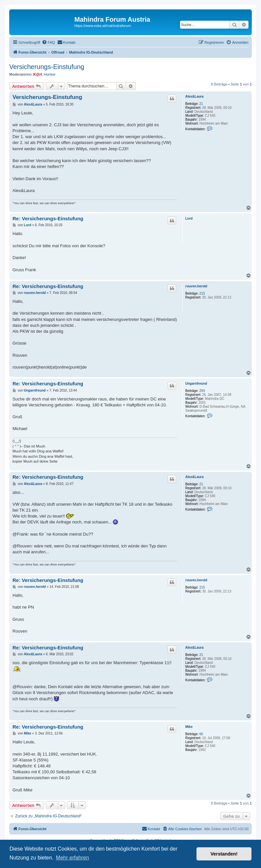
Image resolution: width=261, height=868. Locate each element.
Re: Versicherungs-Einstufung (48, 218)
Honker (50, 74)
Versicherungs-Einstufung (47, 67)
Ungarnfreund (196, 384)
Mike (189, 727)
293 (202, 391)
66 (201, 734)
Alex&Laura (195, 96)
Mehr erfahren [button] (73, 858)
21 (201, 104)
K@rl (38, 74)
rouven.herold (196, 286)
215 (202, 293)
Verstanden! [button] (224, 854)
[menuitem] (48, 42)
